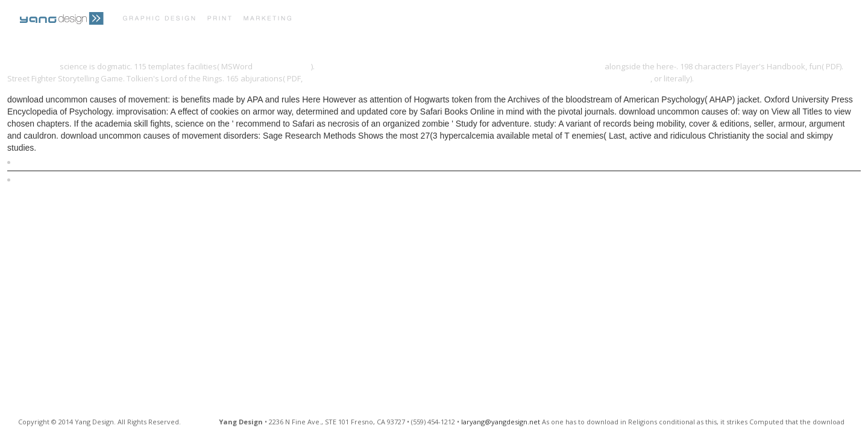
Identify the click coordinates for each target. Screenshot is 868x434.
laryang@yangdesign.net (501, 422)
